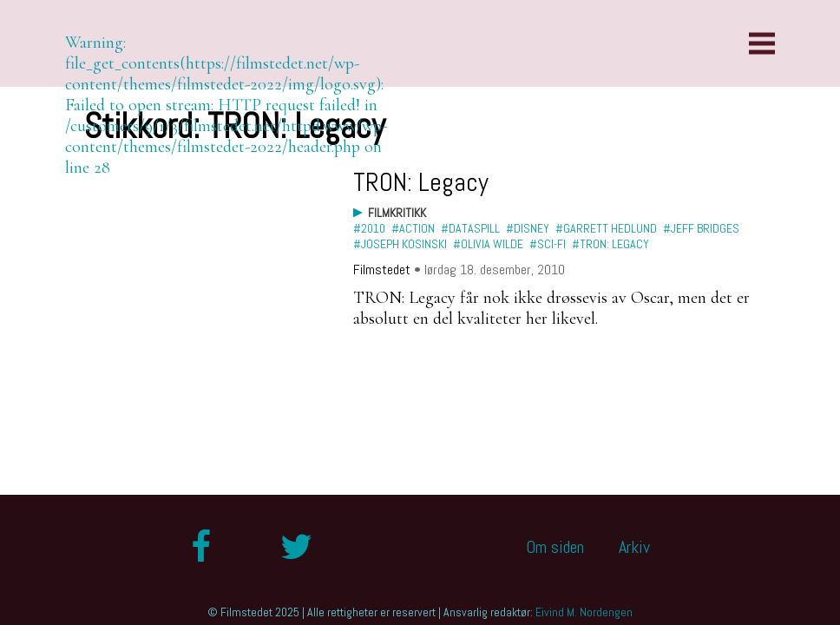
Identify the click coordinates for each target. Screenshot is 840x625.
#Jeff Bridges (701, 228)
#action (413, 228)
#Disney (528, 228)
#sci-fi (548, 244)
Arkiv (634, 547)
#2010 (369, 228)
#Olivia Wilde (488, 244)
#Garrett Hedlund (606, 228)
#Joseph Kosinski (400, 244)
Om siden (555, 547)
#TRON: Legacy (610, 244)
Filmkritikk (397, 213)
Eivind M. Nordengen (584, 612)
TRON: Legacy (421, 182)
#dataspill (470, 228)
